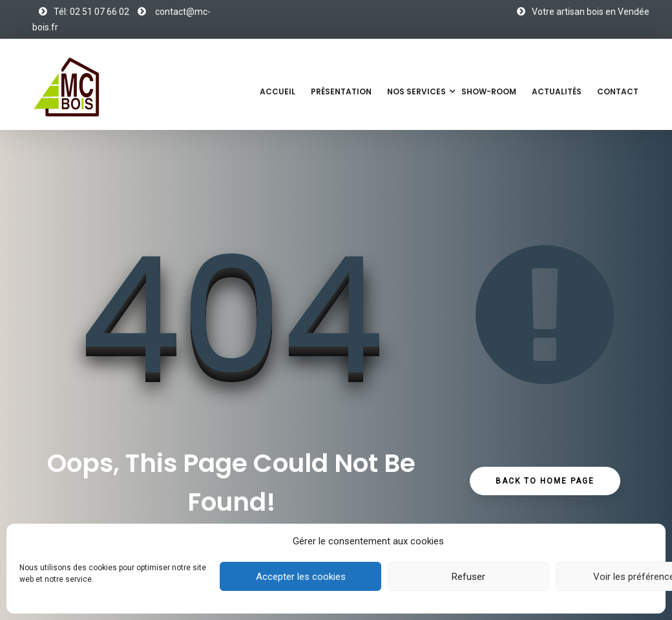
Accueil (278, 91)
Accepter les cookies (301, 577)
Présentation (341, 91)
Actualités (557, 91)
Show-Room (489, 91)
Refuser (468, 577)
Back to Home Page (545, 481)
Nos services (416, 91)
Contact (618, 91)
